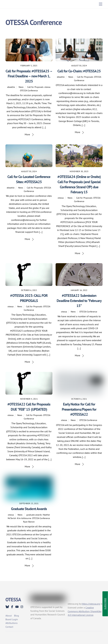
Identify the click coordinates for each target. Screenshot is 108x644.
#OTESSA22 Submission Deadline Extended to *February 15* (79, 301)
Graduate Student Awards (29, 509)
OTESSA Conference (29, 90)
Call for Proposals (35, 87)
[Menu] (101, 4)
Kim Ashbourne (24, 518)
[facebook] (12, 607)
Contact (9, 627)
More (27, 134)
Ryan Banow (29, 522)
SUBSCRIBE (105, 604)
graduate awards (34, 515)
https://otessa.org (91, 604)
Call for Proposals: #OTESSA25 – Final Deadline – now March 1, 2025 (29, 76)
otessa (47, 87)
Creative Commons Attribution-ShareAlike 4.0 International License (85, 611)
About (9, 616)
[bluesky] (7, 607)
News (21, 87)
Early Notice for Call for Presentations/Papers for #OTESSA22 (79, 409)
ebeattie (11, 87)
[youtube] (17, 607)
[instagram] (22, 607)
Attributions (12, 623)
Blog (17, 616)
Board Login (12, 619)
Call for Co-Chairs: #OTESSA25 (79, 71)
